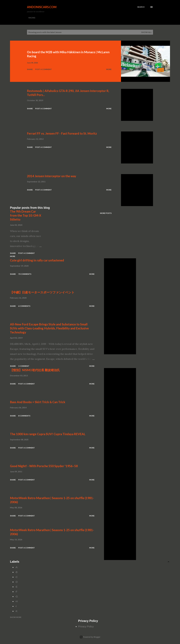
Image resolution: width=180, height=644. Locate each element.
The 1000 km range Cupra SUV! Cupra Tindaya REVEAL (48, 434)
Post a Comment (43, 69)
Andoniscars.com (42, 7)
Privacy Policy (86, 627)
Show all (146, 32)
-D (16, 582)
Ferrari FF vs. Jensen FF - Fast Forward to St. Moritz (62, 133)
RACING (32, 18)
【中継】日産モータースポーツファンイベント (42, 292)
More (109, 69)
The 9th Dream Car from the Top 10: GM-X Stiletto (26, 215)
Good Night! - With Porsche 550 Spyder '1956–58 (44, 466)
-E (16, 587)
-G (16, 597)
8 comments (24, 416)
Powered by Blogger (90, 637)
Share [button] (30, 69)
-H (16, 601)
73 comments (25, 274)
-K (16, 611)
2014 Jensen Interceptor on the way (52, 176)
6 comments (24, 306)
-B (16, 572)
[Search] (141, 7)
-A (16, 567)
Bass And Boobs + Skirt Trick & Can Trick (38, 402)
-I (16, 606)
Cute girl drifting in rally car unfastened (37, 260)
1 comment (24, 366)
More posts (106, 213)
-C (16, 577)
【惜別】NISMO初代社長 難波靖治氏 (35, 370)
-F (16, 592)
